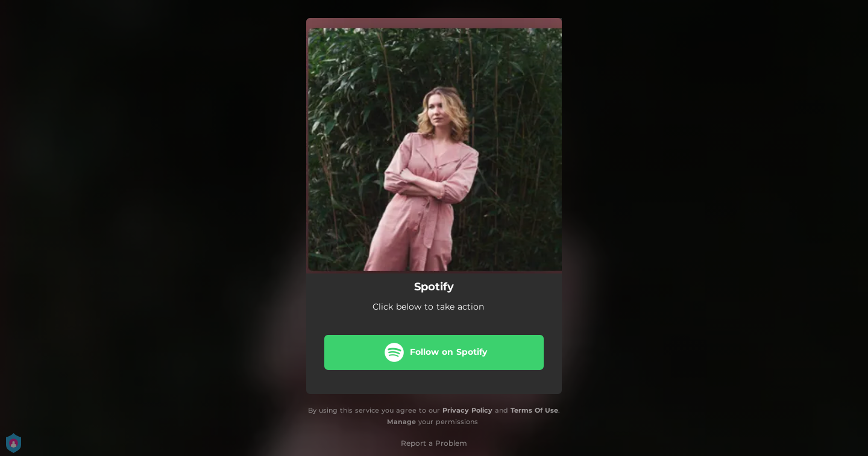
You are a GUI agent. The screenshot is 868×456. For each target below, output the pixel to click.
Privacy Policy (467, 410)
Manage (401, 422)
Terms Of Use (534, 410)
